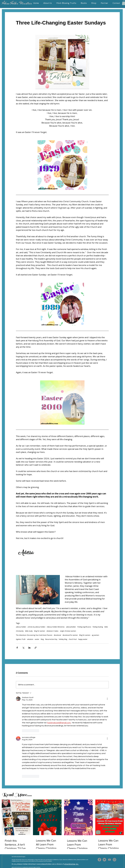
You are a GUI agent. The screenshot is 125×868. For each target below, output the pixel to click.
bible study (29, 631)
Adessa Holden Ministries (56, 627)
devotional (57, 635)
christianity (20, 631)
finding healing (98, 627)
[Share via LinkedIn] (29, 648)
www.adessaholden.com (46, 864)
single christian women (68, 631)
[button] (47, 3)
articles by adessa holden (36, 627)
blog (42, 639)
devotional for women (70, 635)
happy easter (83, 639)
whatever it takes (52, 631)
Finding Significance (84, 627)
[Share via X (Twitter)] (23, 648)
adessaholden (71, 627)
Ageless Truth (21, 639)
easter (37, 639)
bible (106, 627)
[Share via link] (36, 648)
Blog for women (85, 635)
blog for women (40, 631)
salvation (30, 639)
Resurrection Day (51, 639)
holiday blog (63, 639)
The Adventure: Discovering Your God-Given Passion (34, 635)
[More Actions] (107, 699)
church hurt (73, 639)
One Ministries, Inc (72, 864)
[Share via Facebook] (17, 648)
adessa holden (21, 627)
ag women (95, 635)
